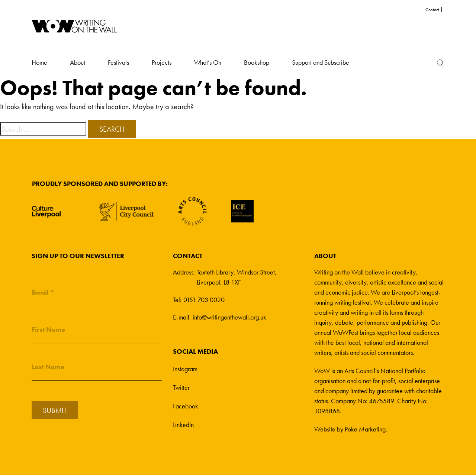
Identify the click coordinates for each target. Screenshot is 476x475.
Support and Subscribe (321, 62)
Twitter (181, 387)
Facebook (186, 406)
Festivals (118, 62)
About (78, 62)
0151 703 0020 (204, 300)
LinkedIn (183, 425)
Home (39, 62)
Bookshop (257, 62)
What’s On (208, 62)
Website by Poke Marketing (350, 429)
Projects (162, 62)
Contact (432, 10)
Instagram (185, 369)
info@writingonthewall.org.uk (229, 317)
